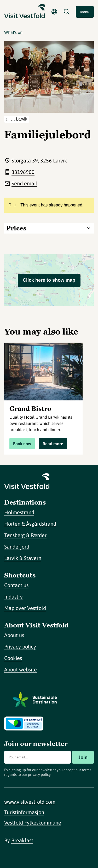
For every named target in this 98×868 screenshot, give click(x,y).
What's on (13, 32)
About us (14, 635)
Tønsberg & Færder (25, 535)
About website (21, 669)
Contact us (16, 585)
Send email (24, 183)
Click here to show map (49, 280)
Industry (13, 597)
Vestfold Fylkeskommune (33, 823)
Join (83, 757)
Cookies (13, 658)
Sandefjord (17, 547)
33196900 (23, 172)
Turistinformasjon (24, 812)
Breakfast (22, 840)
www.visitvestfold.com (30, 802)
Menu (85, 12)
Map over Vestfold (25, 608)
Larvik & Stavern (23, 558)
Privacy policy (20, 647)
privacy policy (39, 775)
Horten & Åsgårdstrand (30, 524)
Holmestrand (19, 512)
